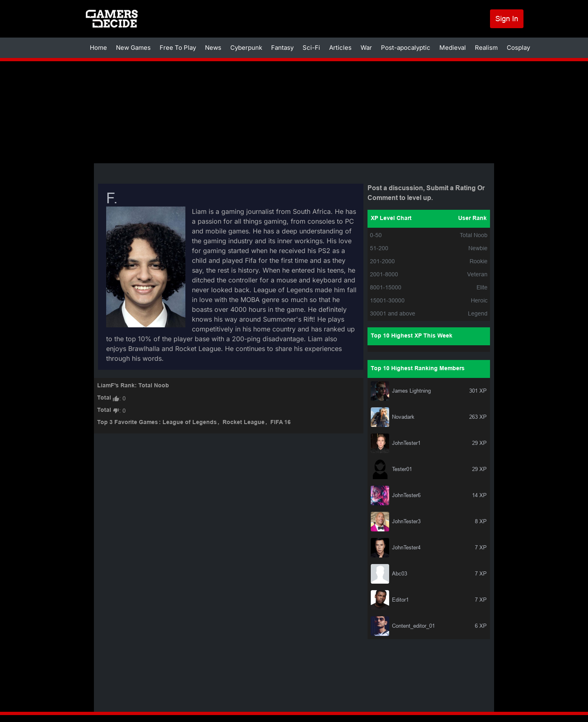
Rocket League (244, 423)
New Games (133, 48)
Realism (486, 48)
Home (98, 48)
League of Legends (190, 423)
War (366, 48)
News (213, 48)
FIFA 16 (281, 423)
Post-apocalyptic (406, 48)
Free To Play (178, 48)
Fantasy (282, 48)
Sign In (507, 19)
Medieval (453, 48)
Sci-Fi (311, 48)
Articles (340, 48)
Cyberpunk (246, 48)
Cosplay (518, 48)
